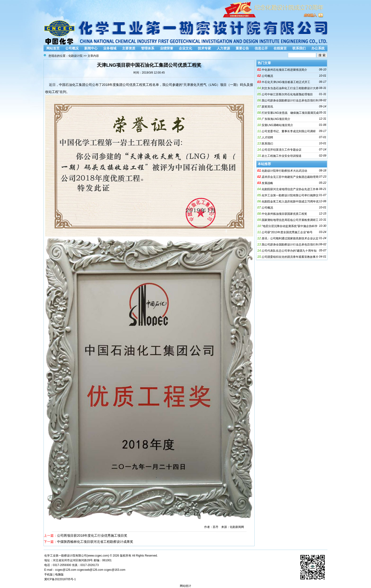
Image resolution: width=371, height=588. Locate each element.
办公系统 (318, 48)
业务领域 (110, 48)
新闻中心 (91, 48)
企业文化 (185, 48)
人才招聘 (267, 137)
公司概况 (72, 48)
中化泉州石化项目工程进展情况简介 (284, 70)
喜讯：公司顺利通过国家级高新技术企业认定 (290, 238)
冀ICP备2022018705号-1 (60, 579)
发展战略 (267, 183)
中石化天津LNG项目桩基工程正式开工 (286, 82)
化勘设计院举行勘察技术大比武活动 (284, 171)
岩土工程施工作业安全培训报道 (282, 156)
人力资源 (223, 48)
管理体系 (148, 48)
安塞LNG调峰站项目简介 (277, 125)
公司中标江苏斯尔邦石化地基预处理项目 (287, 94)
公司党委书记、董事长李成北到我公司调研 (289, 131)
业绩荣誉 (167, 48)
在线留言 (280, 48)
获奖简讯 (267, 107)
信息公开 (261, 48)
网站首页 (53, 48)
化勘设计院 (75, 56)
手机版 (49, 575)
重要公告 (242, 48)
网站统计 (185, 586)
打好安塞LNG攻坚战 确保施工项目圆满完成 (290, 113)
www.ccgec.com (98, 556)
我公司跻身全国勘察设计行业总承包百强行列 (290, 101)
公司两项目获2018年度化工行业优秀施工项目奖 (92, 535)
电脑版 (59, 575)
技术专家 (204, 48)
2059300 (66, 565)
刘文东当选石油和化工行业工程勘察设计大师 (290, 88)
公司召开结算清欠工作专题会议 (282, 150)
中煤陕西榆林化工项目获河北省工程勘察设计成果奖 (95, 542)
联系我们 (299, 48)
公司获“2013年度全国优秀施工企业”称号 (287, 232)
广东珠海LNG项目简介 (276, 119)
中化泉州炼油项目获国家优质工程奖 (284, 214)
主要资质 (129, 48)
